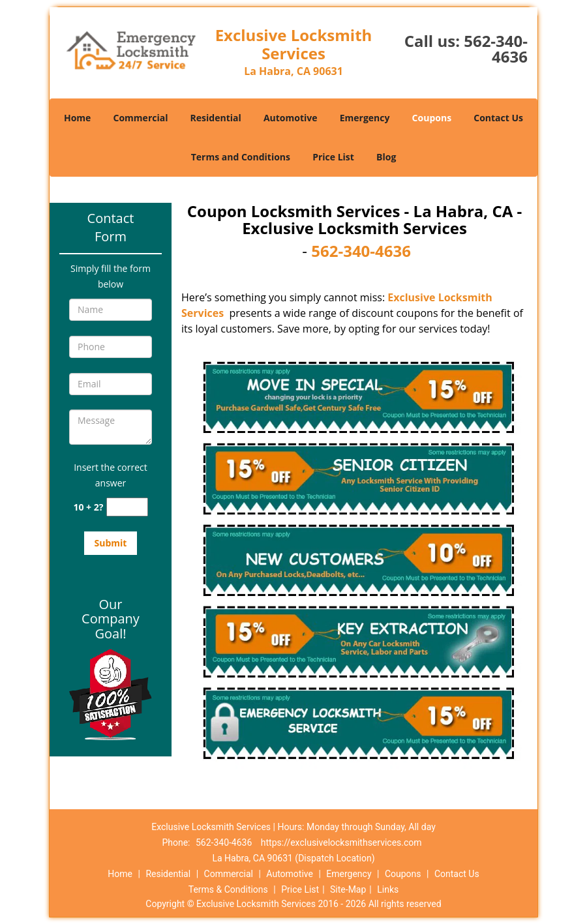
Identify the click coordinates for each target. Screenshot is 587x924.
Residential (216, 118)
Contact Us (498, 118)
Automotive (291, 118)
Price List (333, 157)
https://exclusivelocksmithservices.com (341, 842)
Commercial (141, 118)
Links (388, 889)
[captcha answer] (127, 507)
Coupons (432, 118)
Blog (386, 157)
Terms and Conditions (241, 157)
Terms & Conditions (228, 889)
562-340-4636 (496, 49)
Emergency (365, 118)
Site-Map (348, 889)
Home (77, 118)
